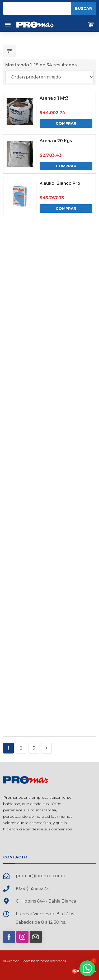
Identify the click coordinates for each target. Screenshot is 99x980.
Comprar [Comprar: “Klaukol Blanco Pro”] (66, 209)
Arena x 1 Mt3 (54, 98)
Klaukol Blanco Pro (60, 183)
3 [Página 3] (34, 748)
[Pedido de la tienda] (50, 77)
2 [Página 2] (21, 748)
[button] (87, 968)
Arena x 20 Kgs (56, 141)
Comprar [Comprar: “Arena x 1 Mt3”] (66, 123)
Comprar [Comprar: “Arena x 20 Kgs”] (66, 166)
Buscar (83, 8)
